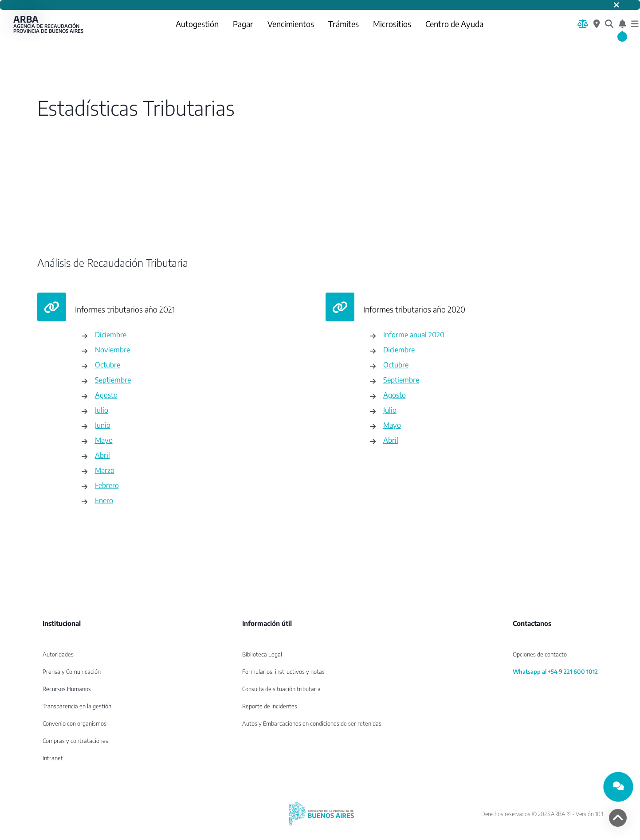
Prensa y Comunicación (72, 672)
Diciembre (111, 334)
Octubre (108, 365)
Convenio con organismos (75, 723)
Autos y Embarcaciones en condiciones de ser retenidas (312, 723)
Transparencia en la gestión (77, 706)
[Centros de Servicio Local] (597, 24)
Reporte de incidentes (270, 706)
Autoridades (58, 654)
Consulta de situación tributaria (281, 689)
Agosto (106, 395)
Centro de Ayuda (454, 24)
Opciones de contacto (540, 654)
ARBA (49, 24)
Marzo (105, 470)
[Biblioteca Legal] (583, 24)
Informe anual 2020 (414, 334)
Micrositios (392, 24)
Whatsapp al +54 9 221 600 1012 (555, 672)
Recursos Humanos (67, 689)
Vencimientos (291, 24)
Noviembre (112, 350)
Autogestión (197, 24)
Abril (102, 455)
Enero (104, 500)
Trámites (344, 24)
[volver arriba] (618, 818)
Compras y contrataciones (75, 741)
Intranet (53, 758)
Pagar (243, 24)
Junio (103, 425)
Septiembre (113, 380)
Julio (102, 410)
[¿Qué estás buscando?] (609, 24)
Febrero (107, 485)
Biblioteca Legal (262, 654)
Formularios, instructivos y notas (283, 672)
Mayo (104, 440)
